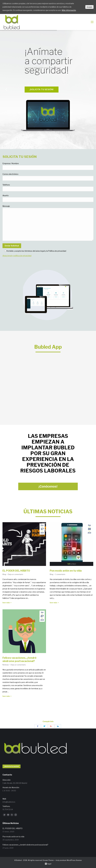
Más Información (69, 10)
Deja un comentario (16, 574)
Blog (4, 574)
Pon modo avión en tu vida (66, 571)
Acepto (89, 7)
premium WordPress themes (71, 860)
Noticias (6, 665)
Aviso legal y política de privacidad (17, 256)
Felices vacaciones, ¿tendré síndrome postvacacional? (19, 659)
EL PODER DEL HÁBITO (16, 571)
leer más (7, 603)
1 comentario (60, 574)
